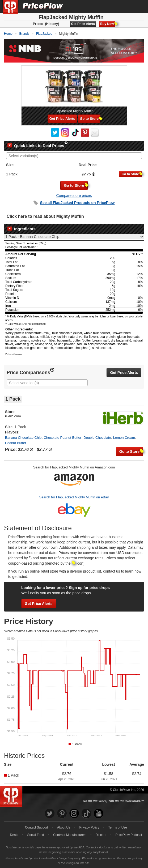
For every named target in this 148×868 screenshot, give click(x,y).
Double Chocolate (97, 438)
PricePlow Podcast (129, 835)
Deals (14, 835)
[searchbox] (75, 156)
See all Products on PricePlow (77, 203)
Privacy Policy (89, 827)
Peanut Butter (16, 443)
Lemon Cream (124, 438)
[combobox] (74, 156)
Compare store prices (74, 196)
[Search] (126, 6)
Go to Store (90, 119)
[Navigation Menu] (138, 6)
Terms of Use (118, 827)
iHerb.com (13, 416)
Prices (38, 24)
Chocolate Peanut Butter (62, 438)
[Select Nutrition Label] (74, 237)
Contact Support (37, 827)
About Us (64, 827)
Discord (101, 835)
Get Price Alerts (83, 24)
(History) (52, 24)
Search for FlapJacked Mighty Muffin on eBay (74, 497)
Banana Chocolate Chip (23, 438)
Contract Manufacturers (70, 835)
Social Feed (35, 835)
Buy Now (108, 24)
